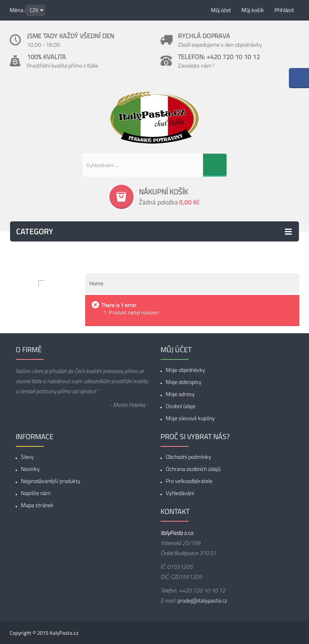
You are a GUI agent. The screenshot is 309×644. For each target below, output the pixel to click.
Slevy (27, 457)
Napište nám (36, 493)
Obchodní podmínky (188, 457)
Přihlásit (284, 10)
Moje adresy (180, 394)
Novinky (30, 469)
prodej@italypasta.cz (202, 600)
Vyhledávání (180, 493)
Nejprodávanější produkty (51, 481)
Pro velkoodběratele (189, 481)
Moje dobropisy (184, 382)
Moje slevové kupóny (190, 418)
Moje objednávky (185, 370)
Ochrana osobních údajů (193, 469)
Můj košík (253, 10)
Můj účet (221, 10)
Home (96, 283)
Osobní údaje (181, 406)
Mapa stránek (37, 505)
